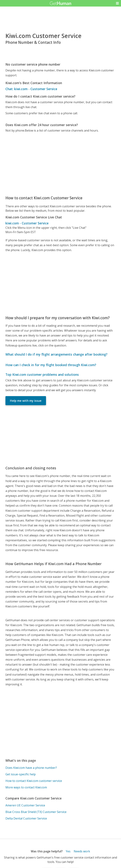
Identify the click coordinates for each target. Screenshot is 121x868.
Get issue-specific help (21, 774)
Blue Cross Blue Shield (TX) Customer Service (36, 812)
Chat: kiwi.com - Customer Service (31, 89)
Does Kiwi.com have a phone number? (31, 768)
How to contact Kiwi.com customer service (34, 781)
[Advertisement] (61, 164)
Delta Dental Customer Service (26, 818)
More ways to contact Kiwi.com (26, 787)
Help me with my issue (26, 401)
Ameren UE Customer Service (25, 805)
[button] (117, 3)
